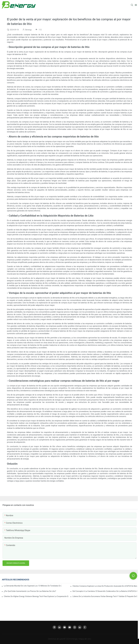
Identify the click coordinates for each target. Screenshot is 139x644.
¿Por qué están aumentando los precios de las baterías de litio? (30, 591)
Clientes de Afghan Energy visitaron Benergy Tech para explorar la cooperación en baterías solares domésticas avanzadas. (36, 596)
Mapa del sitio (85, 639)
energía (75, 639)
